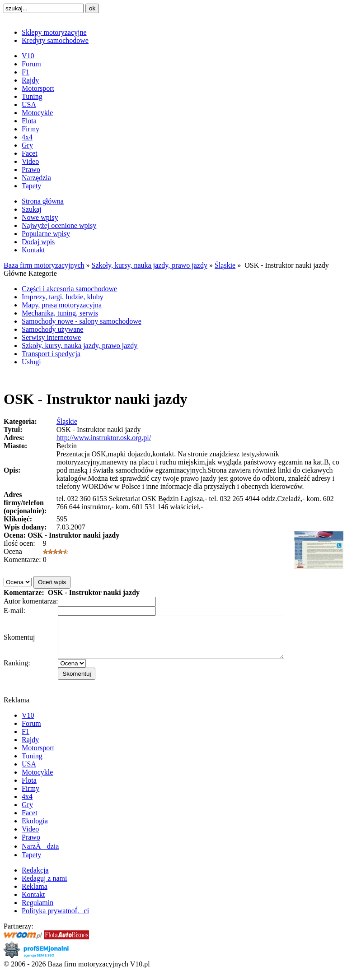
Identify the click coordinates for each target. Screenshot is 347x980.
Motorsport (38, 88)
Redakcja (35, 878)
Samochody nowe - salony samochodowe (82, 321)
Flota (29, 121)
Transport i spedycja (51, 354)
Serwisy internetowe (51, 337)
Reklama (35, 894)
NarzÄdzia (40, 854)
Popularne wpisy (46, 234)
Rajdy (30, 80)
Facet (30, 153)
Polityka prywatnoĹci (55, 919)
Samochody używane (52, 329)
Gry (27, 145)
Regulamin (38, 911)
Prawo (31, 170)
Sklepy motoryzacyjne (54, 32)
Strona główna (43, 201)
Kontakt (33, 250)
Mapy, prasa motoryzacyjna (62, 305)
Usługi (31, 362)
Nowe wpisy (40, 217)
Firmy (30, 129)
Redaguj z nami (44, 886)
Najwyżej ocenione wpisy (59, 225)
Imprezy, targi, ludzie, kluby (63, 297)
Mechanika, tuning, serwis (60, 313)
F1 (26, 72)
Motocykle (37, 113)
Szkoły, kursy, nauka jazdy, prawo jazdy (150, 265)
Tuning (32, 96)
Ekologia (35, 829)
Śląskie (225, 265)
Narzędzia (36, 178)
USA (29, 105)
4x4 (27, 137)
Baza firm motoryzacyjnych (44, 265)
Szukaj (32, 209)
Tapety (31, 186)
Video (30, 161)
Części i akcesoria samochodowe (69, 289)
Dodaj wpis (38, 242)
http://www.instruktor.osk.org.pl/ (104, 438)
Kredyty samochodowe (55, 40)
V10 (28, 56)
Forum (31, 64)
